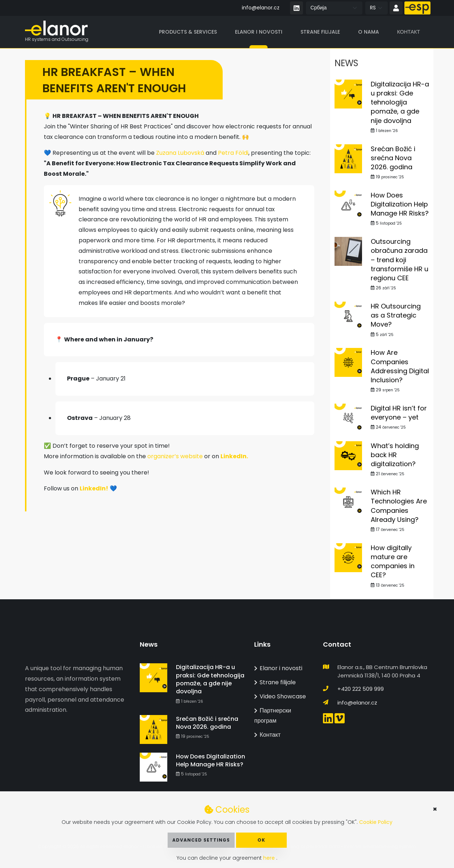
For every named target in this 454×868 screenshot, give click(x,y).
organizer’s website (175, 457)
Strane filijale (320, 32)
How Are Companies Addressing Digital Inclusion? (400, 367)
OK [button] (261, 840)
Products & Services (188, 32)
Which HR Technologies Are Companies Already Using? (399, 507)
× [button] (435, 809)
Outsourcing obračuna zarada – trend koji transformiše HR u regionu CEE (400, 260)
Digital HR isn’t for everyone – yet (399, 413)
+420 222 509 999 (361, 689)
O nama (369, 32)
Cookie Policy (376, 822)
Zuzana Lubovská (180, 154)
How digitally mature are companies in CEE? (393, 562)
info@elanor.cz (261, 8)
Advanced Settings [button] (201, 840)
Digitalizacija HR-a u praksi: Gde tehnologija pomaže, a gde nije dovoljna (400, 103)
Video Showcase (280, 696)
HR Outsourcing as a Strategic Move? (396, 316)
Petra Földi (233, 154)
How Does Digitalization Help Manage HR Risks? (400, 205)
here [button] (270, 858)
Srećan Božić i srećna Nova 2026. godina (393, 158)
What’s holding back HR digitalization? (395, 455)
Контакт (409, 32)
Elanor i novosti (259, 32)
